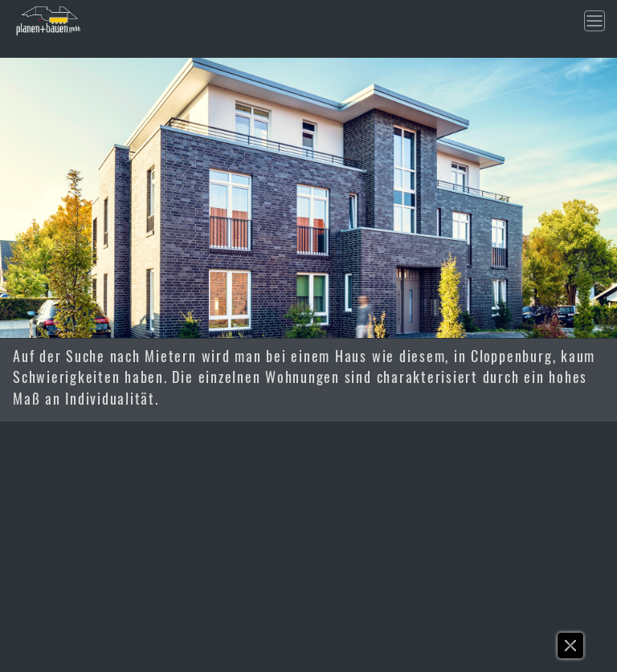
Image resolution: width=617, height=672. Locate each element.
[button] (571, 650)
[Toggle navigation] (595, 21)
